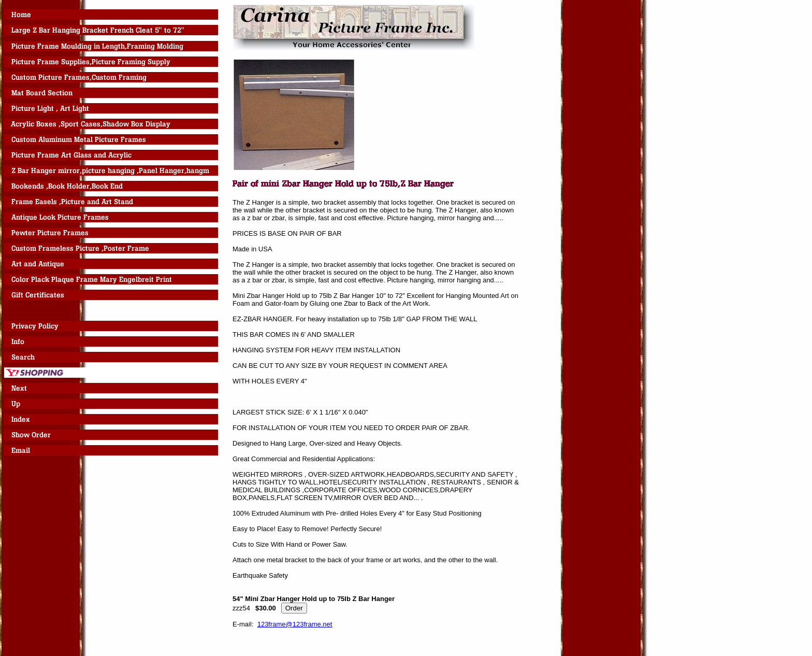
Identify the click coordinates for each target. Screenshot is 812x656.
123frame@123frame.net (295, 624)
